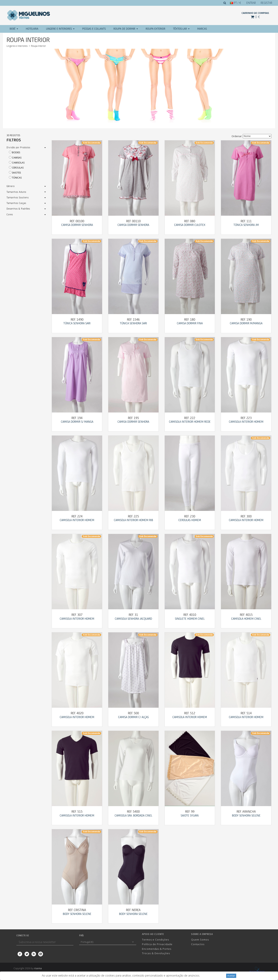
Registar (266, 3)
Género (11, 186)
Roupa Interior (38, 46)
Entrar (251, 3)
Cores (10, 215)
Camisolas (16, 163)
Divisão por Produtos (18, 148)
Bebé (14, 29)
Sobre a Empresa (202, 934)
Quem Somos (200, 940)
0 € (255, 17)
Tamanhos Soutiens (18, 198)
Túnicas (14, 178)
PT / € (235, 3)
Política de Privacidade (157, 944)
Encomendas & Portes (157, 949)
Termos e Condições (155, 940)
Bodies (13, 152)
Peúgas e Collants (94, 29)
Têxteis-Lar (181, 29)
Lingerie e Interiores (60, 29)
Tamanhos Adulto (16, 192)
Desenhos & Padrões (18, 209)
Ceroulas (15, 168)
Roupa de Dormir (126, 29)
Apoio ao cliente (153, 934)
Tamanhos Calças (16, 203)
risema (38, 968)
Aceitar (231, 976)
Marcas (202, 29)
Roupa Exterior (155, 29)
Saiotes (14, 173)
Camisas (14, 158)
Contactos (198, 944)
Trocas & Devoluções (156, 953)
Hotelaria (32, 29)
